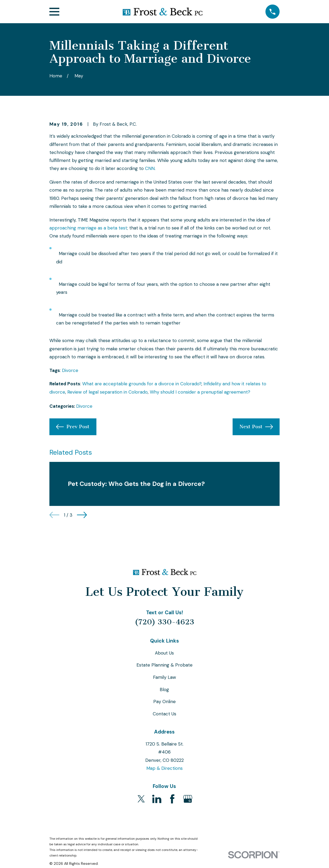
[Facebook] (172, 799)
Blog (164, 689)
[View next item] (82, 515)
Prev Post (73, 427)
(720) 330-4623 (164, 622)
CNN (150, 168)
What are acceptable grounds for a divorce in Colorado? (142, 384)
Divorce (70, 370)
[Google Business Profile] (188, 799)
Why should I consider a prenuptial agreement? (200, 392)
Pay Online (164, 701)
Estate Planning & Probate (164, 665)
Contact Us (164, 714)
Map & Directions (164, 768)
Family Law (164, 677)
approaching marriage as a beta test (88, 228)
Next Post (256, 427)
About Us (164, 653)
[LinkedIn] (157, 799)
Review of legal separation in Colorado (107, 392)
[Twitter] (141, 799)
